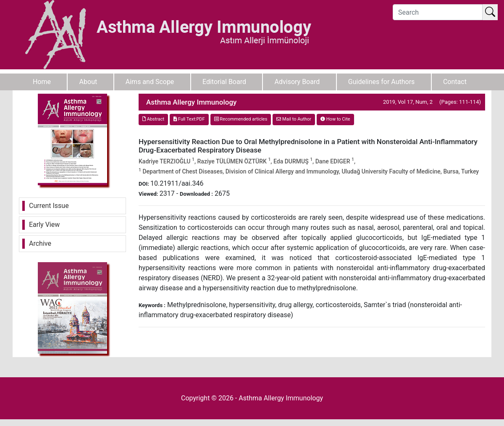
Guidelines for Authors (382, 82)
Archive (40, 243)
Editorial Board (224, 82)
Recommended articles (241, 119)
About (88, 82)
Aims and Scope (150, 82)
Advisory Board (297, 82)
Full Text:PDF (189, 119)
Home (42, 82)
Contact (455, 82)
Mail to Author (294, 119)
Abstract (153, 119)
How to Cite (335, 119)
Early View (44, 225)
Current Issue (49, 206)
